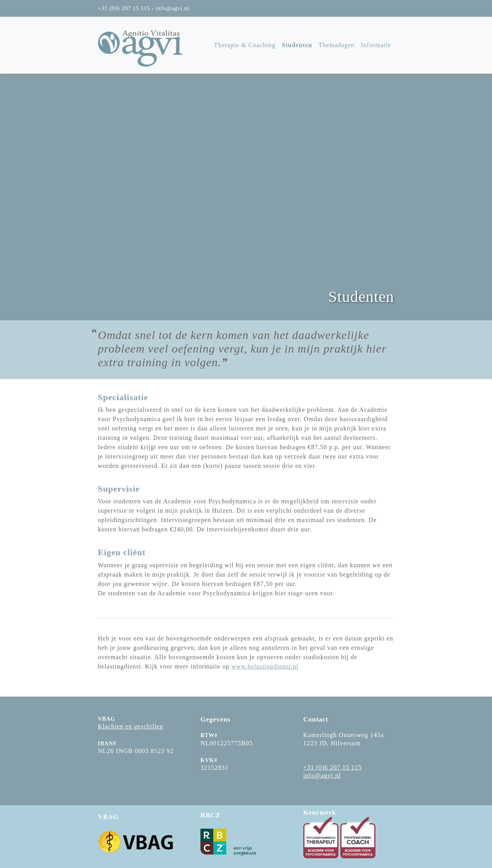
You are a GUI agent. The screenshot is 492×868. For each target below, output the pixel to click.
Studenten (297, 45)
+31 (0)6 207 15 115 (333, 767)
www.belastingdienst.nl (265, 666)
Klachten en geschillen (131, 726)
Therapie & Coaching (245, 45)
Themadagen (337, 45)
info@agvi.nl (322, 775)
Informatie (376, 45)
